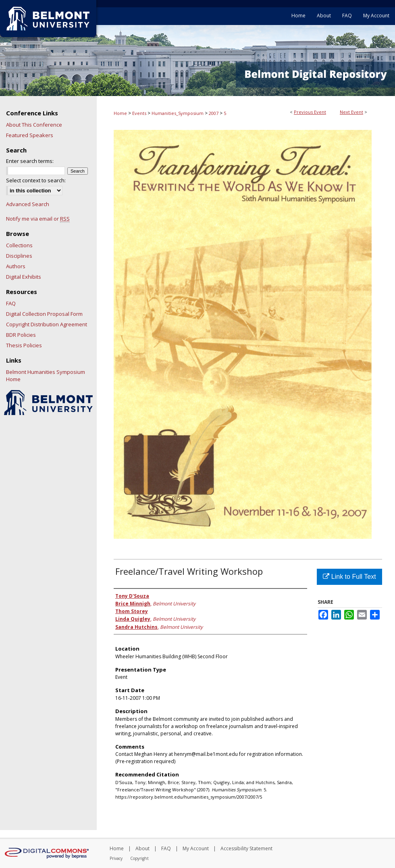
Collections (19, 245)
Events (140, 113)
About (142, 848)
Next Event (351, 112)
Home (120, 113)
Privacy (116, 858)
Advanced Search (28, 204)
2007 (214, 113)
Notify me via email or (38, 219)
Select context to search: (36, 180)
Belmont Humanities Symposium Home (46, 376)
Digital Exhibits (24, 277)
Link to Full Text (349, 577)
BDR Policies (21, 335)
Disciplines (19, 256)
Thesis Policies (24, 345)
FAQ (11, 303)
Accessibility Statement (246, 848)
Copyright (139, 858)
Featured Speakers (30, 135)
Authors (16, 266)
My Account (196, 848)
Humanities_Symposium (178, 113)
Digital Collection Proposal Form (44, 314)
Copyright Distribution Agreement (47, 324)
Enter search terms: (30, 161)
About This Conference (34, 125)
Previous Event (310, 112)
